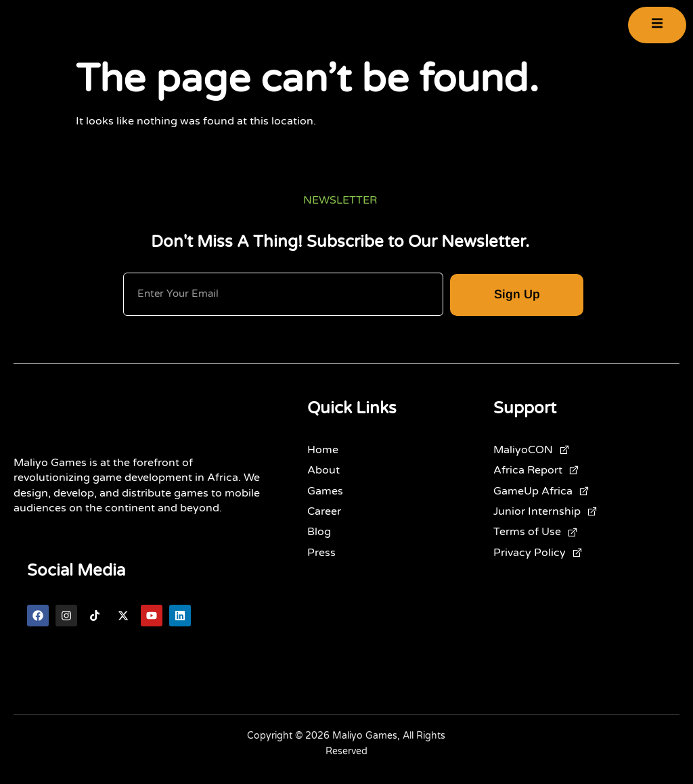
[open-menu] (657, 29)
